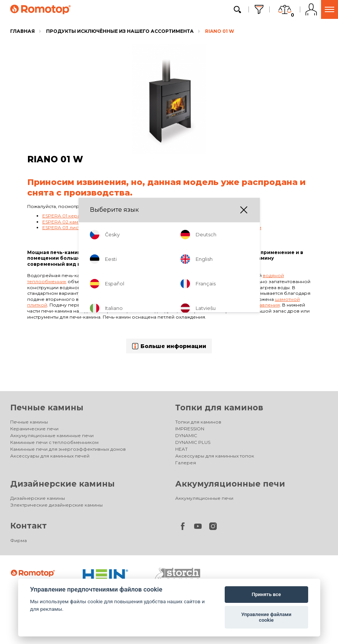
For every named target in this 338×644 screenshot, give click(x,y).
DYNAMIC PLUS (193, 442)
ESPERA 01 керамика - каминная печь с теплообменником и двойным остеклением (142, 216)
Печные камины (47, 408)
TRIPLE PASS (142, 287)
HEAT (181, 449)
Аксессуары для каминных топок (215, 456)
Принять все (266, 594)
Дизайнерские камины (63, 484)
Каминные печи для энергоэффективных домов (68, 449)
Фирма (19, 540)
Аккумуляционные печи (230, 484)
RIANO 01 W (220, 31)
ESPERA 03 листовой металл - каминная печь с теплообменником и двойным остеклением (152, 227)
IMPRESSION (190, 429)
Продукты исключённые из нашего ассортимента (120, 31)
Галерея (186, 463)
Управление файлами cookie (266, 617)
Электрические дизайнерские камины (56, 505)
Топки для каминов (219, 408)
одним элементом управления (243, 305)
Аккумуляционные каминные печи (52, 435)
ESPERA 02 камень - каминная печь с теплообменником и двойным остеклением (140, 222)
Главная (22, 31)
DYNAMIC (186, 435)
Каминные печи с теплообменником (54, 442)
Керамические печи (34, 429)
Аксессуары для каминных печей (50, 456)
